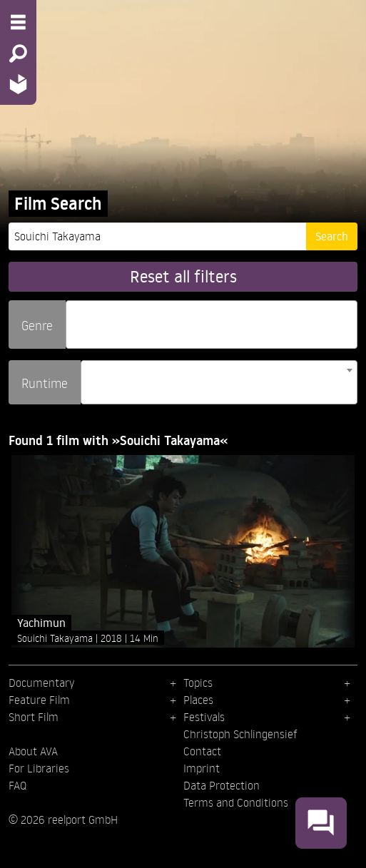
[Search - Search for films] (18, 53)
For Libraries (39, 768)
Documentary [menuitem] (41, 683)
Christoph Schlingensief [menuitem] (240, 734)
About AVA (33, 751)
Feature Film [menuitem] (39, 700)
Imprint (202, 768)
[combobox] (212, 325)
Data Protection (222, 785)
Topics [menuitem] (198, 683)
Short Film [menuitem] (34, 717)
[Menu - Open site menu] (18, 22)
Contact (202, 751)
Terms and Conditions (236, 802)
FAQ (17, 785)
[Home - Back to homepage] (18, 84)
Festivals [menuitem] (204, 717)
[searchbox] (75, 318)
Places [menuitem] (198, 700)
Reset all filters (183, 276)
